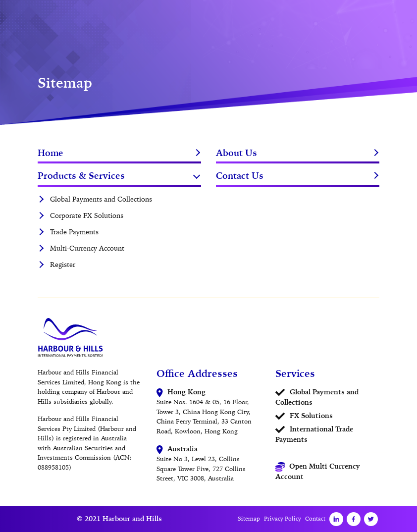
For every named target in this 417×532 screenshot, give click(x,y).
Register (63, 265)
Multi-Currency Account (87, 248)
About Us (236, 153)
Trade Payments (74, 232)
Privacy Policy (283, 518)
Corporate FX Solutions (87, 215)
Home (51, 153)
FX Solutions (311, 416)
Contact (315, 518)
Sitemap (249, 518)
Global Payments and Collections (101, 199)
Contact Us (240, 176)
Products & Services (81, 176)
